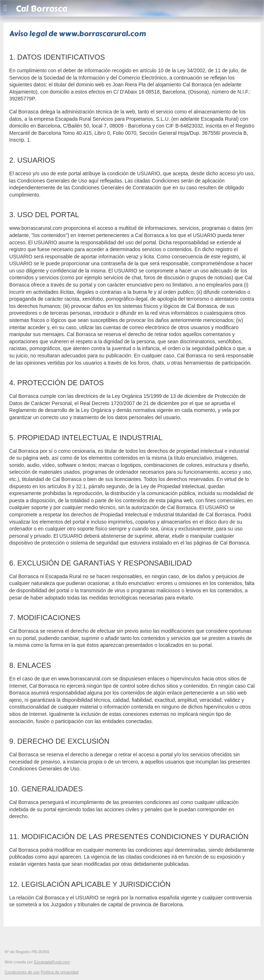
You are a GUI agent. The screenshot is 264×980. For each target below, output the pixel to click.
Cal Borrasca (42, 9)
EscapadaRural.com (52, 962)
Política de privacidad (59, 972)
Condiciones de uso (22, 972)
